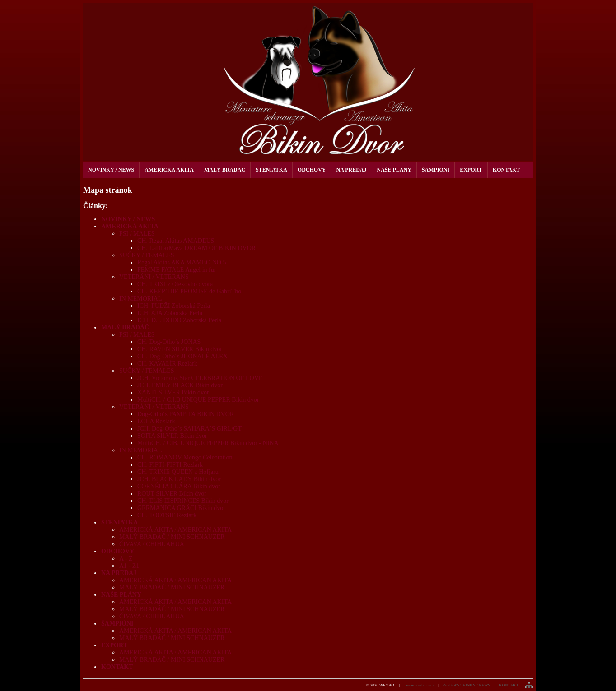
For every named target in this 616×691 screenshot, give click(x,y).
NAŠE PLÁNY (121, 595)
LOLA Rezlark (156, 421)
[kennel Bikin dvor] (308, 82)
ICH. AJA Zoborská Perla (170, 313)
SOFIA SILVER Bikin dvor (172, 436)
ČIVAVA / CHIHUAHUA (152, 544)
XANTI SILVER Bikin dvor (173, 392)
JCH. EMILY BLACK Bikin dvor (180, 385)
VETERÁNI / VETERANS (154, 277)
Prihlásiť (450, 685)
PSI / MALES (137, 234)
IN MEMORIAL (141, 299)
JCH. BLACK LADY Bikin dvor (179, 479)
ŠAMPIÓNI (117, 624)
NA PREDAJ (119, 573)
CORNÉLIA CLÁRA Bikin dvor (179, 486)
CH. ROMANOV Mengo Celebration (185, 457)
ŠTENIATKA (119, 522)
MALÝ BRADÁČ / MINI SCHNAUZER (172, 537)
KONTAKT (117, 667)
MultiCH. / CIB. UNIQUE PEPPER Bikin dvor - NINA (208, 443)
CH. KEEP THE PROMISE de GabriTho (189, 291)
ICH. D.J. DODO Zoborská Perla (179, 320)
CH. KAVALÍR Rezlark (167, 364)
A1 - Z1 (129, 566)
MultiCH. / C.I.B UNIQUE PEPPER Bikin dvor (198, 400)
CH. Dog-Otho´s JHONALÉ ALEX (182, 356)
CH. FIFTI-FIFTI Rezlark (170, 465)
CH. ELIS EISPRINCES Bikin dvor (183, 501)
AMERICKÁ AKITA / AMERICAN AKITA (175, 530)
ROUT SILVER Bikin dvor (172, 494)
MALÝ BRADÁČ (125, 327)
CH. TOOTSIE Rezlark (167, 515)
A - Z (126, 559)
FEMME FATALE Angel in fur (177, 270)
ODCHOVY (118, 551)
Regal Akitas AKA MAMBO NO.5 (182, 262)
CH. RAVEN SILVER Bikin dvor (180, 349)
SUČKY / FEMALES (147, 255)
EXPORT (114, 645)
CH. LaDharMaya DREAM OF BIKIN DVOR (196, 248)
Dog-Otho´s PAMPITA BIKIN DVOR (186, 414)
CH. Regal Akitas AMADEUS (176, 241)
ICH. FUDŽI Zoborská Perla (174, 306)
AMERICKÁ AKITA (130, 226)
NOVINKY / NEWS (128, 219)
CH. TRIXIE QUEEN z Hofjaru (178, 472)
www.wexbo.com (419, 685)
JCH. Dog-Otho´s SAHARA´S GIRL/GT (189, 429)
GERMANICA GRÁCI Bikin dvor (181, 508)
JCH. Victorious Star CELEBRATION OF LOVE (200, 378)
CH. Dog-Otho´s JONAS (169, 342)
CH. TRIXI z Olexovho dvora (175, 284)
